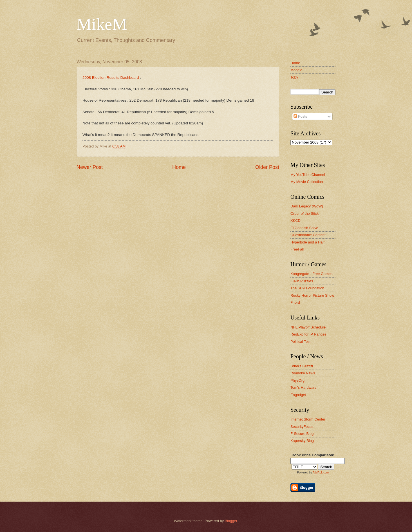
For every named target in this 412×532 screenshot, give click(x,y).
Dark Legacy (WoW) (307, 206)
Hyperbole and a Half (307, 242)
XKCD (295, 221)
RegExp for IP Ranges (308, 334)
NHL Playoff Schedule (308, 327)
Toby (294, 77)
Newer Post (90, 167)
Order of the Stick (304, 214)
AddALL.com (321, 472)
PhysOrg (297, 380)
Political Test (300, 342)
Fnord (295, 302)
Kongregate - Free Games (312, 274)
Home (179, 167)
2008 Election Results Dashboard (111, 78)
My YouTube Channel (308, 175)
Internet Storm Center (308, 419)
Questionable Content (308, 235)
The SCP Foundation (307, 288)
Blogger (231, 521)
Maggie (296, 70)
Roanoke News (303, 373)
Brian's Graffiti (302, 366)
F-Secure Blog (302, 434)
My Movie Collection (307, 182)
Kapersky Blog (302, 441)
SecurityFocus (302, 427)
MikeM (102, 24)
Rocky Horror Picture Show (312, 295)
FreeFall (297, 249)
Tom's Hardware (304, 387)
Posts (300, 116)
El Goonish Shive (304, 228)
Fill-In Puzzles (302, 281)
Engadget (298, 395)
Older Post (267, 167)
